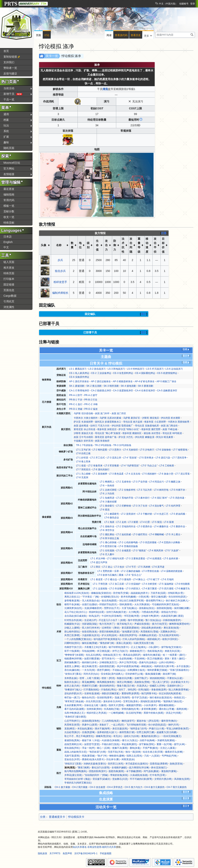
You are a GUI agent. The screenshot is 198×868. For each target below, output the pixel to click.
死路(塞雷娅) (89, 756)
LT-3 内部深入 (133, 589)
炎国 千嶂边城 (170, 429)
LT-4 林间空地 (161, 490)
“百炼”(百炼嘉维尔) (179, 670)
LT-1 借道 (81, 466)
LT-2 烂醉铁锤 (123, 506)
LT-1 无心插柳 (83, 474)
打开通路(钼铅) (91, 690)
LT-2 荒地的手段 (125, 498)
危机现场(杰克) (155, 651)
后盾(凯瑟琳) (89, 732)
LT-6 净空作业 (107, 530)
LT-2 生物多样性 (127, 490)
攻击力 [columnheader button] (106, 245)
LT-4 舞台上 (139, 579)
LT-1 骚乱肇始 (107, 534)
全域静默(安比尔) (110, 597)
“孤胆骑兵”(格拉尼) (172, 701)
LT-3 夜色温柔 (116, 474)
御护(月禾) (174, 725)
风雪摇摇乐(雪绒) (149, 632)
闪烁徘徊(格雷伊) (172, 620)
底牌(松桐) (182, 709)
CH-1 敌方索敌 (62, 787)
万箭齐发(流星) (158, 593)
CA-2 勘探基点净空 (101, 391)
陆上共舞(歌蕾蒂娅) (179, 690)
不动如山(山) (119, 670)
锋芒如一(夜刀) (72, 698)
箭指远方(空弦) (169, 612)
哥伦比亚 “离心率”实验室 (108, 433)
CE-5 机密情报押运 (167, 373)
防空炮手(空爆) (121, 593)
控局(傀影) (144, 690)
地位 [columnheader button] (80, 245)
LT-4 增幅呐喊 (157, 534)
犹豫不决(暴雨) (120, 748)
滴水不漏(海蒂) (102, 729)
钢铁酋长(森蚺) (117, 756)
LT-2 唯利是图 (100, 450)
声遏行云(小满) (157, 729)
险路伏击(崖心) (72, 682)
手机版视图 (106, 853)
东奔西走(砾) (71, 678)
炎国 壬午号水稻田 (83, 437)
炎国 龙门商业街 (169, 426)
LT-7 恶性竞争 (179, 458)
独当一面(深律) (133, 752)
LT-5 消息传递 (177, 498)
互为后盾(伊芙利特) (169, 635)
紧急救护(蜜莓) (169, 771)
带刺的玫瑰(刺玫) (119, 775)
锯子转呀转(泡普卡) (119, 647)
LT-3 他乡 (119, 567)
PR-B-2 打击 (91, 400)
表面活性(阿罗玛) (128, 635)
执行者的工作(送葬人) (177, 601)
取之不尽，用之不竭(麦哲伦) (79, 736)
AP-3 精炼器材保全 (123, 381)
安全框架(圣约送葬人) (112, 674)
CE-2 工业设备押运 (101, 373)
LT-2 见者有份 (123, 482)
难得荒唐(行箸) (127, 732)
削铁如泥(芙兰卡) (112, 655)
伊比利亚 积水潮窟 (170, 418)
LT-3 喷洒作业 (145, 527)
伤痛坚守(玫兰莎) (73, 647)
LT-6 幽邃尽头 (183, 589)
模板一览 (9, 206)
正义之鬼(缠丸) (139, 647)
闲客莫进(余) (128, 759)
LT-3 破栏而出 (140, 534)
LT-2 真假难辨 (100, 474)
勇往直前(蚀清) (171, 628)
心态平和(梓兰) (72, 721)
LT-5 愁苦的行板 (108, 546)
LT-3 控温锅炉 (133, 584)
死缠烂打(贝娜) (90, 686)
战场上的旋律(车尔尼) (76, 752)
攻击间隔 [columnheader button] (131, 245)
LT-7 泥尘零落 (182, 474)
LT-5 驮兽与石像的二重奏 (111, 575)
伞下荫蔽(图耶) (134, 771)
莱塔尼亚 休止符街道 (84, 429)
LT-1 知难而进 (107, 498)
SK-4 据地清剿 (128, 386)
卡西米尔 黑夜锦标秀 (179, 422)
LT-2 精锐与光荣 (115, 558)
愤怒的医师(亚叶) (98, 771)
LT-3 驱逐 (133, 522)
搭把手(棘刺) (104, 670)
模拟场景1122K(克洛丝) (77, 593)
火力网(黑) (134, 612)
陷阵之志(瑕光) (134, 756)
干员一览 (9, 99)
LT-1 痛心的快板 (108, 542)
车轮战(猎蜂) (89, 651)
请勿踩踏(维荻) (157, 678)
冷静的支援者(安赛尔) (95, 764)
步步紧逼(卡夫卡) (180, 682)
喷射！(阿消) (108, 678)
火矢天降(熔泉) (142, 604)
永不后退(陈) (183, 666)
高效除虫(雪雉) (142, 682)
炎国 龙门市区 (119, 413)
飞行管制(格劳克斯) (136, 725)
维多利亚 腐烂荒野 (151, 429)
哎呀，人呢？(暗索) (90, 678)
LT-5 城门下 (153, 579)
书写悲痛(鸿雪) (132, 616)
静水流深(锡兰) (159, 768)
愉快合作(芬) (89, 698)
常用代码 (9, 200)
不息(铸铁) (140, 659)
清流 (105, 89)
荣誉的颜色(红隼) (131, 709)
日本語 (8, 237)
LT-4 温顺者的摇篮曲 (172, 571)
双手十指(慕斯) (72, 651)
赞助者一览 (10, 68)
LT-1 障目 (95, 567)
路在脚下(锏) (169, 674)
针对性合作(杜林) (73, 620)
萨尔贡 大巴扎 (126, 437)
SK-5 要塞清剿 (146, 386)
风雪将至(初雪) (72, 725)
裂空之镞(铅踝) (159, 597)
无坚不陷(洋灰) (116, 752)
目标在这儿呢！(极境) (96, 705)
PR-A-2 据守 (91, 395)
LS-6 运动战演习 (174, 369)
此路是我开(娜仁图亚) (172, 616)
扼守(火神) (179, 744)
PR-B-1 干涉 (76, 400)
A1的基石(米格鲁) (111, 740)
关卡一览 (52, 56)
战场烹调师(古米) (73, 744)
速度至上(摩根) (72, 666)
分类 (43, 817)
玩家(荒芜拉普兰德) (144, 643)
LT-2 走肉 (121, 522)
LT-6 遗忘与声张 (99, 562)
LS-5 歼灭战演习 (155, 369)
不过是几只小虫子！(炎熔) (112, 620)
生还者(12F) (91, 620)
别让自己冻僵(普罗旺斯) (132, 601)
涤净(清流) (70, 768)
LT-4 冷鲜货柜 (150, 584)
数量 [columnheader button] (72, 245)
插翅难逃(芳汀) (137, 651)
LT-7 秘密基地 (180, 450)
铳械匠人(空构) (157, 686)
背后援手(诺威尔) (102, 779)
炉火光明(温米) (109, 635)
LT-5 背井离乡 (146, 458)
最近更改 (9, 189)
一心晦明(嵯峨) (116, 713)
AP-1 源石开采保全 (79, 381)
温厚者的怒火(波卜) (107, 732)
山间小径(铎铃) (167, 662)
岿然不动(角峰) (147, 740)
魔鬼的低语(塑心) (150, 736)
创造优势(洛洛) (90, 632)
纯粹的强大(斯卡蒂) (164, 666)
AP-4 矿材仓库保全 (145, 381)
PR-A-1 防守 (76, 395)
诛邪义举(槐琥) (125, 682)
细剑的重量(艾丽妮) (157, 670)
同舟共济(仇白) (91, 674)
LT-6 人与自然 (107, 494)
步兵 (60, 260)
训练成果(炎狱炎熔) (151, 628)
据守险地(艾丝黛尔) (171, 647)
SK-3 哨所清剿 (111, 386)
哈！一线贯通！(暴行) (174, 655)
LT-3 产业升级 (140, 482)
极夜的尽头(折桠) (174, 752)
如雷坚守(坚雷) (92, 744)
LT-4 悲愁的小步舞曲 (169, 542)
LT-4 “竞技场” (130, 458)
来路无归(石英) (172, 651)
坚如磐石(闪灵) (120, 779)
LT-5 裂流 (157, 522)
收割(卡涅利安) (170, 639)
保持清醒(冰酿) (182, 608)
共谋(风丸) (142, 686)
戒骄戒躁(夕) (154, 639)
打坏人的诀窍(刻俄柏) (134, 639)
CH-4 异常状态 (115, 787)
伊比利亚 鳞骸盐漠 (145, 437)
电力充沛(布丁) (107, 624)
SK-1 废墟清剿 (77, 386)
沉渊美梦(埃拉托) (73, 608)
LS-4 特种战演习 (135, 369)
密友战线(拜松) (72, 748)
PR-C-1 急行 (76, 404)
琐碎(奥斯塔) (126, 604)
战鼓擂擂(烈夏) (107, 666)
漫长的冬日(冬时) (112, 701)
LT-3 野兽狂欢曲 (151, 571)
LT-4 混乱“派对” (160, 498)
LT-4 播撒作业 (161, 527)
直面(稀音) (70, 729)
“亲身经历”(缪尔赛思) (75, 717)
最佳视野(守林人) (155, 601)
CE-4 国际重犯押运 (145, 373)
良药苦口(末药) (116, 764)
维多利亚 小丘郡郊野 (155, 422)
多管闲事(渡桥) (149, 709)
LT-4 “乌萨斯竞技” (130, 466)
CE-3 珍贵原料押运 (123, 373)
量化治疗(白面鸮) (101, 768)
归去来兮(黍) (113, 759)
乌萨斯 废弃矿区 (132, 418)
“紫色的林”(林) (107, 643)
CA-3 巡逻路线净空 (123, 391)
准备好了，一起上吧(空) (112, 725)
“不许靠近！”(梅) (90, 597)
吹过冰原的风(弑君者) (170, 693)
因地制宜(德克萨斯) (151, 701)
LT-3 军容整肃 (112, 466)
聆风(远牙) (94, 616)
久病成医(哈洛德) (139, 775)
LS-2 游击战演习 (97, 369)
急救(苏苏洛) (176, 764)
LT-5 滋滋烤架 (166, 584)
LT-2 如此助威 (123, 534)
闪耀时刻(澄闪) (72, 643)
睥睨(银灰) (147, 666)
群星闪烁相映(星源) (109, 632)
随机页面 (9, 148)
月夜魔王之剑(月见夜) (96, 647)
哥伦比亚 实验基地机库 (147, 426)
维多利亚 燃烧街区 (132, 433)
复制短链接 (10, 57)
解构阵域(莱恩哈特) (179, 624)
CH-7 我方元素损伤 (177, 787)
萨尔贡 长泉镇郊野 (83, 422)
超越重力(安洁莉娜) (167, 732)
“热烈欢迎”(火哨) (97, 752)
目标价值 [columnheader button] (163, 245)
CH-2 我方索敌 (80, 787)
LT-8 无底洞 (82, 477)
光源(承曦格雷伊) (93, 608)
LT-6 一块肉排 (107, 486)
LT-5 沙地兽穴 (147, 450)
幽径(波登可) (128, 721)
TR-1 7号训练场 (84, 445)
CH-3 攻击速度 (97, 787)
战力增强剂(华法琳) (139, 768)
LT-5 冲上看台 (173, 534)
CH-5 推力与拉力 (133, 787)
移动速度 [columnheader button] (147, 245)
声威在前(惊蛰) (142, 624)
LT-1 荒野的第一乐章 (108, 571)
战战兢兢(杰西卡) (140, 593)
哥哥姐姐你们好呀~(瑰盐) (77, 779)
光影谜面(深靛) (90, 624)
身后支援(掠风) (120, 729)
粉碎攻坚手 (60, 282)
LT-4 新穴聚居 (150, 589)
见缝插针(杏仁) (175, 686)
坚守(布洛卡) (108, 659)
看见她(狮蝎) (89, 682)
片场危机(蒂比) (109, 690)
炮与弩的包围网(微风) (76, 771)
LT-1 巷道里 (97, 579)
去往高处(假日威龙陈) (76, 616)
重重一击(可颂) (164, 744)
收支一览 (9, 217)
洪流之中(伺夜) (174, 713)
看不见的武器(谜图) (74, 709)
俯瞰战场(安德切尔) (101, 593)
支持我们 (9, 62)
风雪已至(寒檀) (72, 635)
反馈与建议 (10, 73)
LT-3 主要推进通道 (135, 558)
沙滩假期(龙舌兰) (108, 662)
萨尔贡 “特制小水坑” (129, 429)
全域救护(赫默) (119, 768)
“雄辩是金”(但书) (138, 729)
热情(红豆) (179, 698)
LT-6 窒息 (105, 510)
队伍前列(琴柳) (134, 713)
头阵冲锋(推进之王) (74, 713)
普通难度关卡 (57, 817)
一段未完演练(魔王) (171, 736)
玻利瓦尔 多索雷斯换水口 (108, 422)
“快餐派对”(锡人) (73, 690)
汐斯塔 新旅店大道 (83, 433)
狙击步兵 (60, 271)
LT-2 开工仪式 (98, 458)
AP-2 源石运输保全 (101, 381)
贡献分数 (9, 211)
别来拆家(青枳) (94, 709)
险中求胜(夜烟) (136, 620)
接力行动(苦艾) (160, 624)
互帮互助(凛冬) (131, 701)
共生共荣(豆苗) (94, 701)
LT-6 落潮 (169, 522)
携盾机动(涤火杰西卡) (93, 759)
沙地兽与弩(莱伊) (150, 616)
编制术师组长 (60, 293)
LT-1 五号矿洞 (83, 450)
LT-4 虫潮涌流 (154, 558)
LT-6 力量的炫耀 (108, 502)
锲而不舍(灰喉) (72, 604)
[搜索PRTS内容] (175, 35)
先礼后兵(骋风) (94, 655)
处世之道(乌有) (72, 686)
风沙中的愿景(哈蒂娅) (128, 666)
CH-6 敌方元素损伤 (154, 787)
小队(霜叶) (154, 647)
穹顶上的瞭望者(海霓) (178, 729)
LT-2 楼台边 (111, 579)
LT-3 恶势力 (115, 450)
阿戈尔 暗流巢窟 (165, 437)
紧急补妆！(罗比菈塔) (148, 721)
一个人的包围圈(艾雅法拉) (78, 639)
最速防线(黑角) (72, 740)
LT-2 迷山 (107, 567)
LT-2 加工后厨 (116, 584)
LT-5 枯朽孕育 (173, 506)
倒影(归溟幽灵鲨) (111, 693)
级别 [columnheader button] (88, 245)
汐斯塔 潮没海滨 (150, 418)
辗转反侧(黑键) (90, 643)
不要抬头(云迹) (175, 678)
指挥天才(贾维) (116, 705)
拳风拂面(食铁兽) (106, 682)
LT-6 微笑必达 (112, 518)
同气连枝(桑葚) (151, 771)
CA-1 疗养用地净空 (79, 391)
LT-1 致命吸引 (107, 506)
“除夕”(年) (102, 756)
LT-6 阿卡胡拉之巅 (109, 538)
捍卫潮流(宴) (104, 651)
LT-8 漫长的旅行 (101, 469)
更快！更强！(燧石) (175, 659)
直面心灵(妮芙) (124, 643)
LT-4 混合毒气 (157, 506)
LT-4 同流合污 (157, 482)
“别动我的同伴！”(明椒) (96, 775)
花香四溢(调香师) (159, 764)
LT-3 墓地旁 (125, 579)
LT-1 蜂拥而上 (107, 482)
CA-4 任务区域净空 (145, 391)
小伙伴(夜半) (150, 705)
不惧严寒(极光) (150, 748)
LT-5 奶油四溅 (178, 514)
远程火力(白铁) (132, 736)
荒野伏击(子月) (112, 608)
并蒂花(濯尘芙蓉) (73, 775)
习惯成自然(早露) (150, 612)
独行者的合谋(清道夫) (161, 698)
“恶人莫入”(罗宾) (160, 682)
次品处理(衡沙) (72, 732)
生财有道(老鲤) (92, 693)
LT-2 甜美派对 (128, 514)
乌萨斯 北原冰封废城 (110, 418)
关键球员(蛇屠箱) (166, 740)
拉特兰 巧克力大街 (100, 426)
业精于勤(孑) (141, 678)
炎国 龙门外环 (102, 413)
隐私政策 (43, 853)
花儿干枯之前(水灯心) (76, 612)
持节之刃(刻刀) (120, 651)
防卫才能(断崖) (155, 659)
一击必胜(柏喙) (125, 659)
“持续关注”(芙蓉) (73, 764)
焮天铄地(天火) (125, 624)
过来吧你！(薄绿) (111, 628)
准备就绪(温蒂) (159, 690)
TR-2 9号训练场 (103, 445)
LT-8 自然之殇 (83, 453)
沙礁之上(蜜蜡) (72, 628)
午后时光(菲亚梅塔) (112, 616)
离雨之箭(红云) (72, 597)
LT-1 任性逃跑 (107, 551)
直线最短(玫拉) (147, 608)
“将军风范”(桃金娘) (74, 701)
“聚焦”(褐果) (84, 768)
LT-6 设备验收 (163, 450)
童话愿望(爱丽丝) (131, 628)
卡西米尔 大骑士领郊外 (86, 418)
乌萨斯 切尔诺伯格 (83, 413)
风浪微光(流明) (182, 779)
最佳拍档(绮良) (107, 686)
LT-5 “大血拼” (172, 551)
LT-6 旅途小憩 (166, 474)
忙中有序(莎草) (158, 775)
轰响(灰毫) (135, 748)
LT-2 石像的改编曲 (130, 571)
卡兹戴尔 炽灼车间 (83, 441)
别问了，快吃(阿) (127, 690)
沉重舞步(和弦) (168, 632)
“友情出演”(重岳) (73, 674)
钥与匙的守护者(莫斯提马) (107, 639)
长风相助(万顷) (112, 709)
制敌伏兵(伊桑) (125, 678)
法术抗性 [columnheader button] (123, 245)
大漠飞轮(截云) (129, 608)
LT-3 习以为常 (145, 490)
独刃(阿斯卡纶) (149, 693)
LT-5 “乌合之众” (149, 466)
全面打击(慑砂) (90, 604)
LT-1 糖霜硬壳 (112, 514)
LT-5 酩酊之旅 (173, 482)
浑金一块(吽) (89, 748)
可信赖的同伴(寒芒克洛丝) (166, 604)
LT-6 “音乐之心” (134, 575)
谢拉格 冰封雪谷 (152, 433)
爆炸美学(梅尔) (169, 721)
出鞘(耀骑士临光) (136, 670)
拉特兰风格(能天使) (116, 612)
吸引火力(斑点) (130, 740)
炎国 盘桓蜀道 (81, 426)
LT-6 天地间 (168, 579)
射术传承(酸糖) (129, 597)
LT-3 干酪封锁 (145, 514)
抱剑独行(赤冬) (90, 662)
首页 (6, 51)
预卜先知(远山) (153, 620)
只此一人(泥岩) (152, 756)
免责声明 (67, 853)
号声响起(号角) (169, 756)
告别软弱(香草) (105, 698)
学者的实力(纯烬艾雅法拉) (78, 783)
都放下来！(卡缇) (91, 740)
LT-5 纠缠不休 (178, 490)
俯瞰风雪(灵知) (104, 736)
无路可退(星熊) (72, 756)
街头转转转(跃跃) (178, 597)
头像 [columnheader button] (44, 245)
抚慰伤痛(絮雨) (116, 771)
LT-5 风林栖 (144, 567)
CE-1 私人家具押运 (79, 373)
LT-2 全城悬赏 (123, 551)
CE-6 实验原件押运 (79, 377)
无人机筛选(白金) (91, 601)
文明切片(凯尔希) (163, 779)
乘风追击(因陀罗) (132, 655)
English (8, 242)
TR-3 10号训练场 (122, 445)
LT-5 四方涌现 (166, 589)
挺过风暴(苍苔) (90, 666)
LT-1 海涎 (109, 522)
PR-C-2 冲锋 (91, 404)
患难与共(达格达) (148, 662)
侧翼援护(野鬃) (134, 705)
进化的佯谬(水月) (73, 693)
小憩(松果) (144, 597)
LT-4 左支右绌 (133, 474)
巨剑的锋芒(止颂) (134, 674)
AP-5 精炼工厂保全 (167, 381)
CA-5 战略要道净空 (167, 391)
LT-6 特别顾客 (183, 584)
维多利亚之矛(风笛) (97, 713)
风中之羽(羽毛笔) (128, 662)
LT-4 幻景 (145, 522)
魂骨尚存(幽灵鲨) (152, 655)
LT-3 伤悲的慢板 (148, 542)
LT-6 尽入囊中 (107, 554)
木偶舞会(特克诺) (148, 635)
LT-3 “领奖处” (140, 551)
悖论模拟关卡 (76, 817)
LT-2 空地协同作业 (126, 527)
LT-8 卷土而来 (83, 462)
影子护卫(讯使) (140, 698)
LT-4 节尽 (131, 567)
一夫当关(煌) (89, 670)
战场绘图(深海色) (91, 721)
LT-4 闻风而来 (156, 551)
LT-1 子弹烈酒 (100, 584)
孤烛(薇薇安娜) (153, 674)
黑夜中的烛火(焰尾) (154, 713)
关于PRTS (55, 853)
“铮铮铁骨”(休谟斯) (74, 655)
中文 (6, 247)
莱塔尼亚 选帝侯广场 (106, 437)
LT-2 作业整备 (116, 589)
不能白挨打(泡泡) (111, 744)
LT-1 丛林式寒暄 (108, 490)
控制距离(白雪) (176, 593)
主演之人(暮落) (168, 748)
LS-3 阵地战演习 (116, 369)
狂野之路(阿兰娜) (146, 732)
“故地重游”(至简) (130, 632)
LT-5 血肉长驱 (171, 558)
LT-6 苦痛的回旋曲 (128, 546)
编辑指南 (9, 195)
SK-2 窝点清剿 (94, 386)
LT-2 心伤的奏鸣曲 (128, 542)
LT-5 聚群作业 (178, 527)
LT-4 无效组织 (131, 450)
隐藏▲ (186, 349)
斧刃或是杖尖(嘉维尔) (137, 764)
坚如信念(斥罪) (72, 759)
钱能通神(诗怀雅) (73, 659)
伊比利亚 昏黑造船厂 (122, 426)
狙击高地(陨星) (109, 601)
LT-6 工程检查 (167, 466)
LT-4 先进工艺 (161, 514)
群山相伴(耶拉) (72, 632)
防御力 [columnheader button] (115, 245)
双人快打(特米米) (91, 628)
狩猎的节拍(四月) (108, 604)
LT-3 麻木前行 (142, 498)
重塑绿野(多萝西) (131, 693)
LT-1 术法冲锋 (98, 558)
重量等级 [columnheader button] (139, 245)
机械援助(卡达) (72, 624)
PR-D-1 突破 (76, 409)
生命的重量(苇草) (73, 705)
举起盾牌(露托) (129, 744)
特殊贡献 (9, 223)
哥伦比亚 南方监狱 (133, 422)
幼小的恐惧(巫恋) (157, 725)
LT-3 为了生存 (140, 506)
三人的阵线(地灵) (111, 721)
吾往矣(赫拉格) (72, 670)
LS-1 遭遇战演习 (78, 369)
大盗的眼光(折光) (91, 635)
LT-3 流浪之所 (114, 458)
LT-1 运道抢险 (100, 589)
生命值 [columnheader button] (97, 245)
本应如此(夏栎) (85, 729)
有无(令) (118, 736)
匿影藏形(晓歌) (167, 705)
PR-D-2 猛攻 (91, 409)
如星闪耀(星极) (92, 659)
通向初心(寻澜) (167, 709)
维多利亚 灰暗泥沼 (107, 429)
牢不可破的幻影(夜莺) (141, 779)
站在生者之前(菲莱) (153, 752)
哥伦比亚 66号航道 (172, 433)
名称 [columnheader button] (59, 245)
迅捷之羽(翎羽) (122, 698)
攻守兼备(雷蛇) (147, 744)
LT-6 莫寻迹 (158, 567)
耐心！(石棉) (104, 748)
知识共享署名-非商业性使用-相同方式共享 (94, 847)
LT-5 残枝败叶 (149, 474)
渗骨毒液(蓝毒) (72, 601)
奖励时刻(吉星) (97, 612)
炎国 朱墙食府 (102, 441)
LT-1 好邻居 (82, 458)
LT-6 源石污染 (163, 458)
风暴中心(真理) (90, 725)
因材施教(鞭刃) (72, 662)
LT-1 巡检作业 (107, 527)
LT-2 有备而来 (95, 466)
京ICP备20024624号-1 (86, 853)
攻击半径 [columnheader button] (155, 245)
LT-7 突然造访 (83, 469)
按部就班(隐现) (164, 608)
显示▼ (186, 356)
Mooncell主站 (12, 163)
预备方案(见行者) (126, 686)
